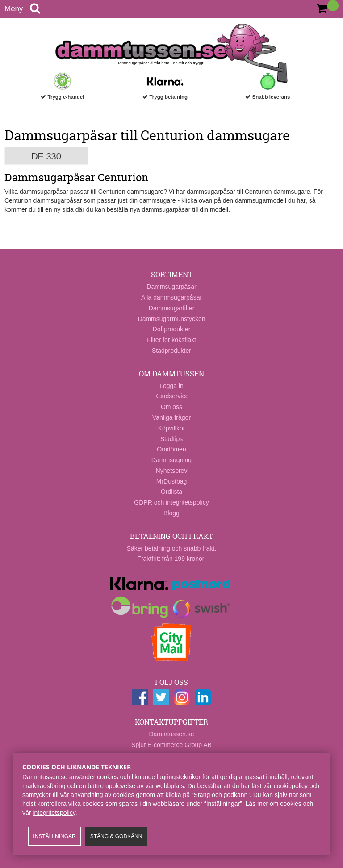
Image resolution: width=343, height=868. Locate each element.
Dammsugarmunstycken (172, 319)
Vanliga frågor (171, 417)
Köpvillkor (172, 428)
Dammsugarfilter (172, 308)
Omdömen (171, 449)
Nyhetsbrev (172, 471)
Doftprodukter (172, 329)
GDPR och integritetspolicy (171, 502)
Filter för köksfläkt (171, 340)
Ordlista (171, 492)
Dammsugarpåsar (171, 287)
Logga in (171, 386)
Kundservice (171, 396)
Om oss (171, 407)
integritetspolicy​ (54, 813)
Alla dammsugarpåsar (171, 297)
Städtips (172, 439)
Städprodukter (171, 351)
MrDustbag (171, 481)
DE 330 (46, 156)
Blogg (171, 513)
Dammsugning (171, 460)
